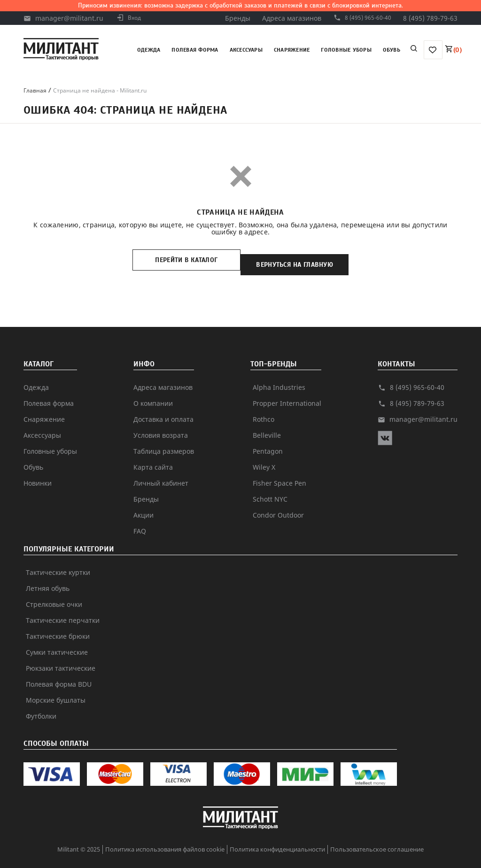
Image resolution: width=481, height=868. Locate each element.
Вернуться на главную (302, 260)
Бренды (229, 18)
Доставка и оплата (163, 410)
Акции (144, 506)
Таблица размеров (164, 442)
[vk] (385, 433)
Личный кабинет (161, 474)
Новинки (38, 474)
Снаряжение (292, 50)
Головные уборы (346, 50)
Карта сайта (153, 458)
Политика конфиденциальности (277, 840)
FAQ (140, 522)
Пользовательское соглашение (377, 840)
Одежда (149, 50)
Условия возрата (161, 426)
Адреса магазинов (283, 18)
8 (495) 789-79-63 (430, 18)
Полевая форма (195, 50)
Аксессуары (246, 50)
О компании (153, 394)
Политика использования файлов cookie (165, 840)
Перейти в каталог (180, 260)
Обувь (392, 50)
